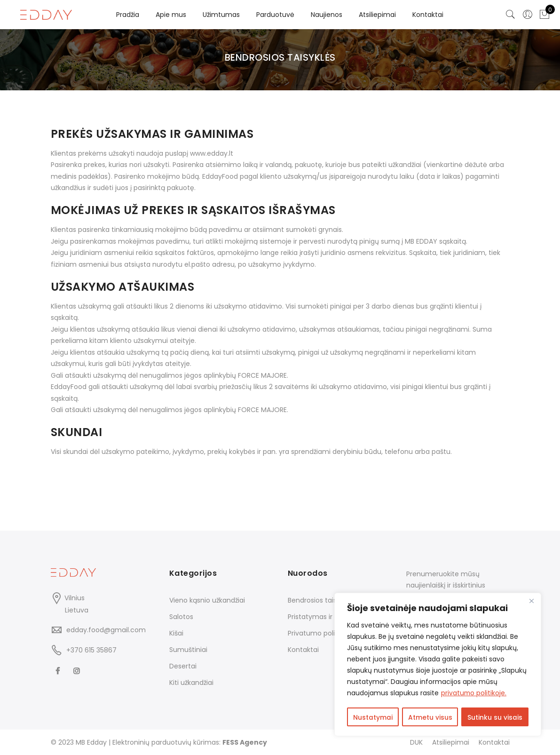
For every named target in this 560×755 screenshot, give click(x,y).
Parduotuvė (275, 15)
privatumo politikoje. (474, 694)
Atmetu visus (430, 718)
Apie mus (171, 15)
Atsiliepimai (377, 15)
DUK (416, 742)
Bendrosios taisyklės (320, 600)
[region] (438, 665)
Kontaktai (428, 15)
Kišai (176, 633)
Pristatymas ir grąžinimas (329, 617)
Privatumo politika (317, 633)
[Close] (531, 602)
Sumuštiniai (188, 650)
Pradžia (128, 15)
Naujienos (327, 15)
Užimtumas (221, 15)
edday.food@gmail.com (106, 630)
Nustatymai (373, 718)
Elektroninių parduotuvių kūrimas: (190, 742)
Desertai (183, 666)
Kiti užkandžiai (191, 683)
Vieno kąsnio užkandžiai (207, 600)
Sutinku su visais (495, 718)
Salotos (181, 617)
